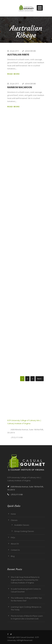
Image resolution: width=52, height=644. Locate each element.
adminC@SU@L (30, 51)
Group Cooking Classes (24, 531)
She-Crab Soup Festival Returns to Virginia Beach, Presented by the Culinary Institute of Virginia (25, 580)
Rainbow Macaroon (20, 87)
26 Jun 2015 (14, 51)
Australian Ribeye (18, 55)
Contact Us (15, 550)
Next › (40, 379)
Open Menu (40, 8)
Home (13, 514)
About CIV (15, 544)
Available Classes (22, 525)
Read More (14, 74)
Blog (13, 556)
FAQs (13, 537)
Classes (14, 520)
